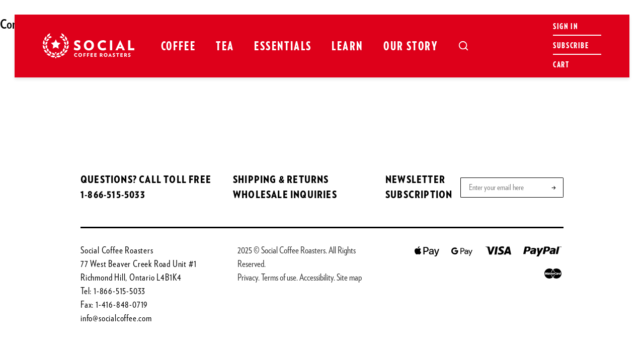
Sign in (566, 27)
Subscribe (571, 46)
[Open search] (463, 46)
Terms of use (279, 278)
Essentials (283, 47)
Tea (225, 47)
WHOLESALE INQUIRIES (285, 195)
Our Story (411, 47)
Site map (349, 278)
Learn (347, 47)
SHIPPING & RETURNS (281, 180)
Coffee (178, 47)
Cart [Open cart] (561, 65)
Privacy (248, 278)
